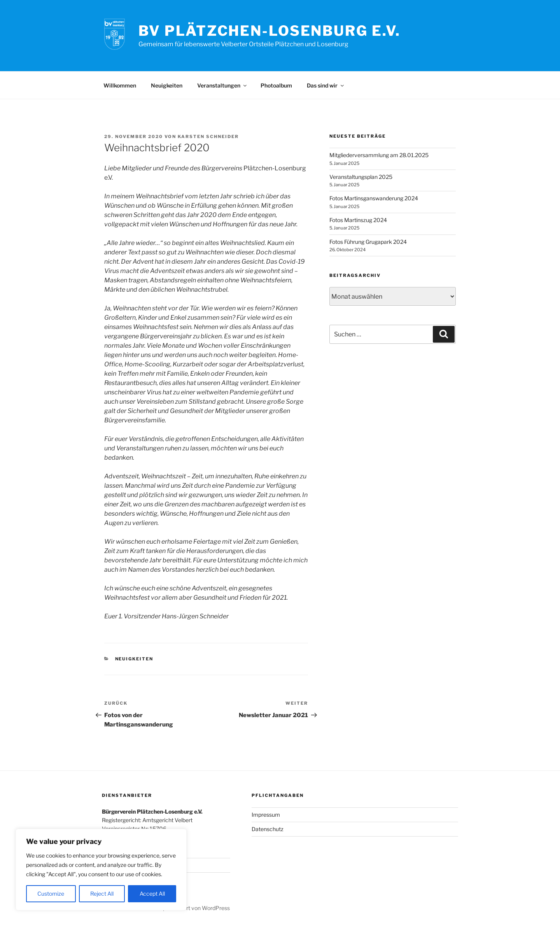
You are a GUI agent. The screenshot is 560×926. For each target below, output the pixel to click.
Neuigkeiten (167, 85)
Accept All (152, 894)
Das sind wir (326, 85)
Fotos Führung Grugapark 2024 (368, 242)
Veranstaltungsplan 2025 (361, 177)
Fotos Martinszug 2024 (358, 220)
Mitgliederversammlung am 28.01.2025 (379, 155)
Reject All (102, 894)
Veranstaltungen (222, 85)
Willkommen (120, 85)
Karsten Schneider (208, 137)
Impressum (266, 815)
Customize (51, 894)
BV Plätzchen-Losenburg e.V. (270, 31)
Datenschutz (268, 829)
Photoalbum (276, 85)
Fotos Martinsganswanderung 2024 (374, 198)
